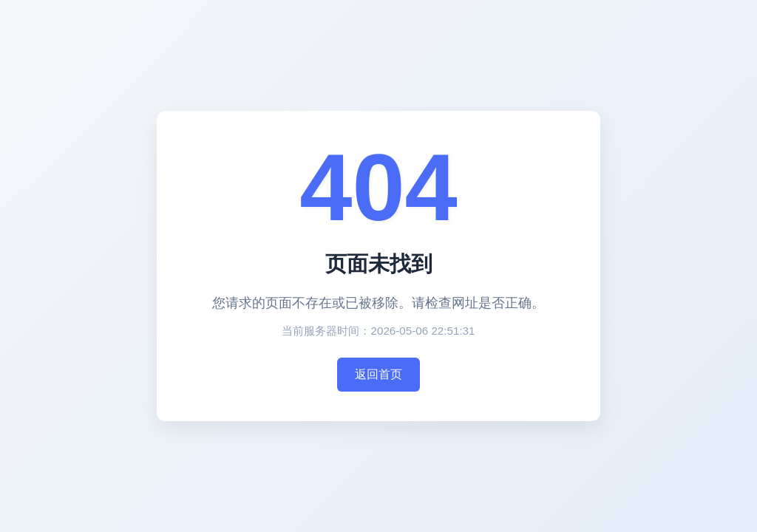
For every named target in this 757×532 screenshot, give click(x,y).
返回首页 (378, 374)
